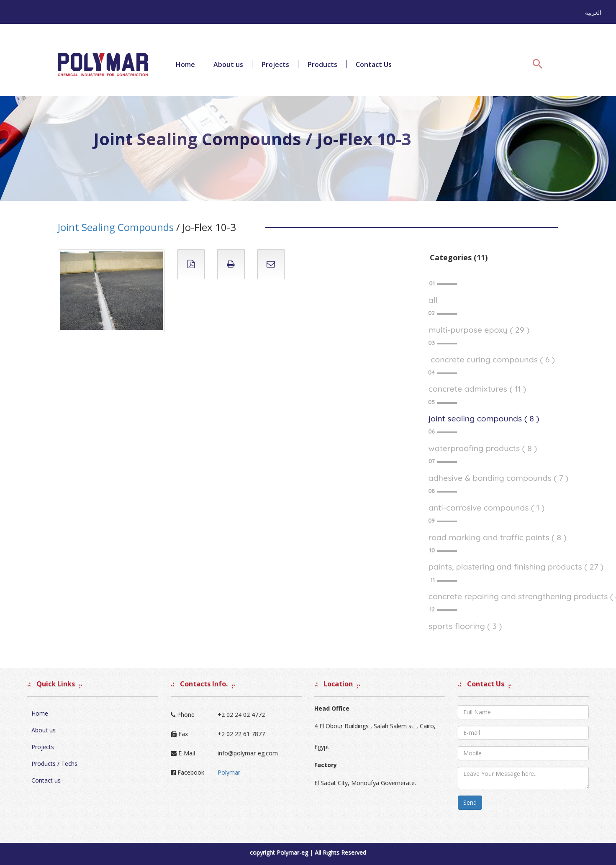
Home (185, 64)
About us (228, 64)
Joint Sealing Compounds (116, 227)
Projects (275, 64)
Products (322, 64)
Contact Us (374, 64)
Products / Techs (54, 764)
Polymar (229, 772)
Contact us (46, 780)
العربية (593, 12)
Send (470, 802)
